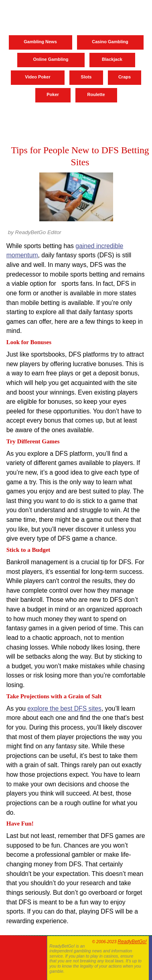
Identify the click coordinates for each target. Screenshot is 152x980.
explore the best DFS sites (64, 708)
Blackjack (112, 59)
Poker (53, 94)
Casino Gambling (110, 42)
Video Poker (37, 77)
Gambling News (40, 42)
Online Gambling (51, 59)
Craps (125, 77)
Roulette (96, 94)
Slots (86, 77)
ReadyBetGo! (132, 942)
